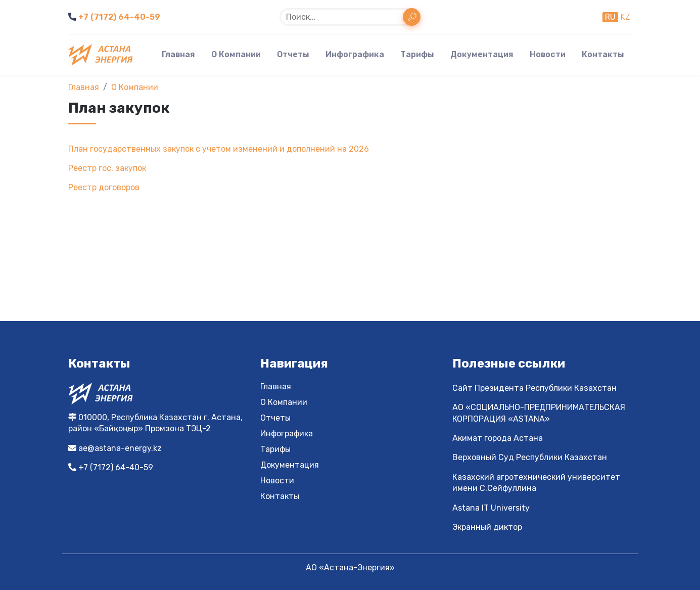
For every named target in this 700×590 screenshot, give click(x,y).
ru (610, 17)
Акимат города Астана (498, 438)
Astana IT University (491, 508)
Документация (482, 55)
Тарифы (417, 55)
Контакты (603, 55)
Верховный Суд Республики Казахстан (530, 457)
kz (625, 17)
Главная (178, 55)
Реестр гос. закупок (107, 168)
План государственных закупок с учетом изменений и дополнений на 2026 (219, 149)
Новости (548, 55)
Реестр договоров (104, 187)
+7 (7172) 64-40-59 (114, 17)
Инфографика (355, 55)
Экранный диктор (487, 527)
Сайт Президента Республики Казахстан (534, 388)
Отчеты (293, 55)
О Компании (236, 55)
